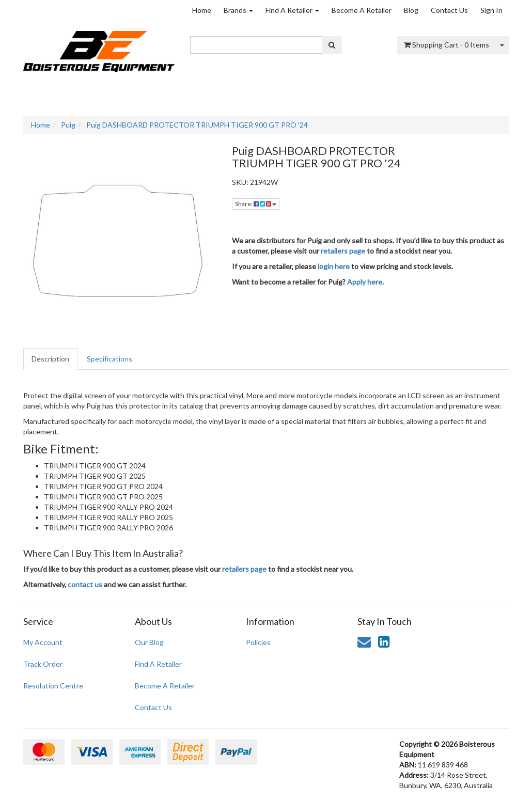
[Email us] (364, 641)
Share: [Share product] (256, 204)
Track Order (43, 664)
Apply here (365, 282)
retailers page (343, 251)
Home (202, 10)
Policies (258, 642)
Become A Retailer (362, 10)
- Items (447, 45)
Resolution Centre (53, 686)
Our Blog (149, 642)
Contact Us (449, 10)
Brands (238, 10)
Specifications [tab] (109, 359)
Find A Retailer (292, 10)
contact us (85, 584)
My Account (43, 642)
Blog (411, 10)
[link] (384, 641)
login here (334, 266)
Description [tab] (50, 359)
